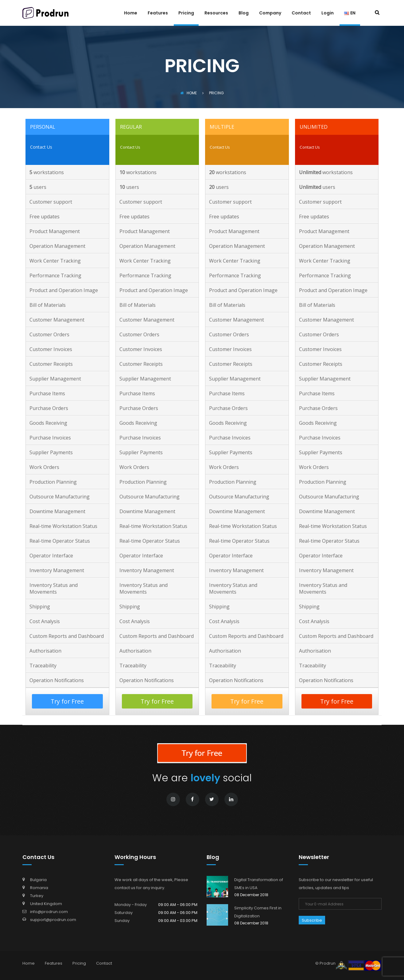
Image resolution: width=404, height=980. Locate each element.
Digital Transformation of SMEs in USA (259, 884)
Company (270, 13)
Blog (244, 13)
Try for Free (67, 701)
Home (131, 13)
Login (328, 13)
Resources (216, 13)
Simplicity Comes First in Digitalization (258, 912)
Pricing (186, 13)
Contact (301, 13)
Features (158, 13)
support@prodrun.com (53, 920)
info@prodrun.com (49, 912)
